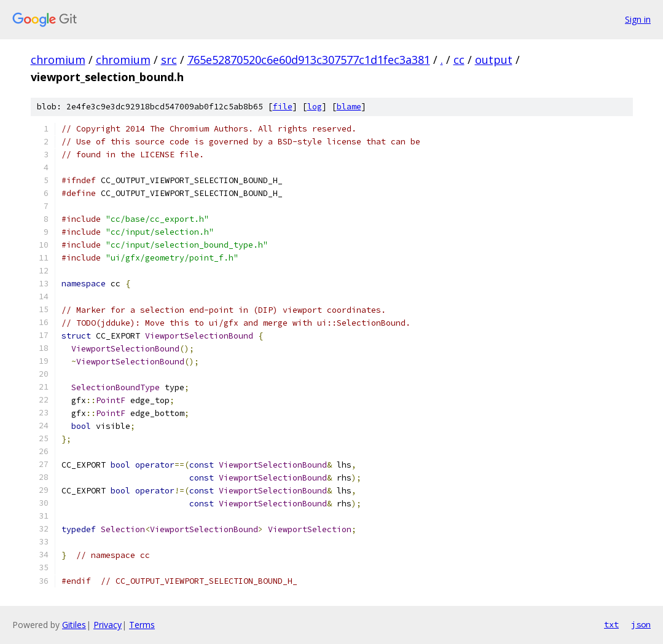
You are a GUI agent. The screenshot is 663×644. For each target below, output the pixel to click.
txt (611, 624)
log (315, 107)
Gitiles (74, 625)
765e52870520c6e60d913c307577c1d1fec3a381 (309, 60)
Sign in (638, 19)
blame (349, 107)
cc (459, 60)
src (169, 60)
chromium (58, 60)
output (494, 60)
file (283, 107)
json (641, 624)
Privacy (108, 625)
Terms (142, 625)
